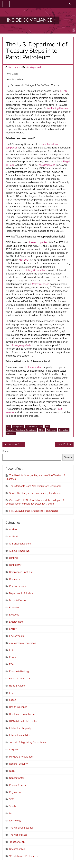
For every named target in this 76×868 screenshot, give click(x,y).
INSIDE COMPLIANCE (30, 20)
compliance (18, 427)
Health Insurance (18, 707)
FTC (11, 693)
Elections (14, 615)
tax (11, 814)
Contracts (14, 579)
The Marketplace (18, 835)
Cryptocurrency (18, 586)
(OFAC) (64, 91)
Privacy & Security (19, 785)
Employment (16, 622)
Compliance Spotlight (21, 572)
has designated (47, 165)
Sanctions (11, 434)
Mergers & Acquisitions (21, 757)
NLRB (12, 771)
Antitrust (14, 537)
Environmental (17, 636)
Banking (13, 558)
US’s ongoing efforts (20, 345)
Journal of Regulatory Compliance (21, 430)
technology (15, 821)
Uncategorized (33, 67)
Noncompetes (17, 778)
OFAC (41, 430)
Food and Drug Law (20, 679)
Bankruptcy (15, 565)
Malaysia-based (41, 284)
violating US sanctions (35, 270)
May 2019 (24, 260)
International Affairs (34, 427)
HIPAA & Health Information (24, 721)
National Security (18, 764)
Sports (13, 806)
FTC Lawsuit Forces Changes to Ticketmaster (34, 511)
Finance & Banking (19, 671)
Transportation (17, 842)
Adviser (13, 529)
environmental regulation (23, 643)
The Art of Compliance (21, 828)
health (13, 700)
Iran (47, 427)
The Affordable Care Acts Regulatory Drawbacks (35, 486)
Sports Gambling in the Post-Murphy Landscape (35, 493)
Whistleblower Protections (23, 856)
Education (15, 608)
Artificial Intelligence (20, 544)
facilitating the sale (58, 108)
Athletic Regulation (19, 551)
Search (6, 451)
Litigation (14, 750)
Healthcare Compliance (22, 714)
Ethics (12, 657)
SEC (11, 799)
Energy (13, 629)
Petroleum (51, 430)
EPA (11, 650)
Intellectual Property (20, 728)
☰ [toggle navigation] (6, 4)
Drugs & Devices (18, 600)
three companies (38, 242)
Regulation (64, 430)
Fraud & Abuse (17, 686)
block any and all (33, 367)
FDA (11, 664)
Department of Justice (21, 593)
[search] (70, 4)
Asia (8, 427)
